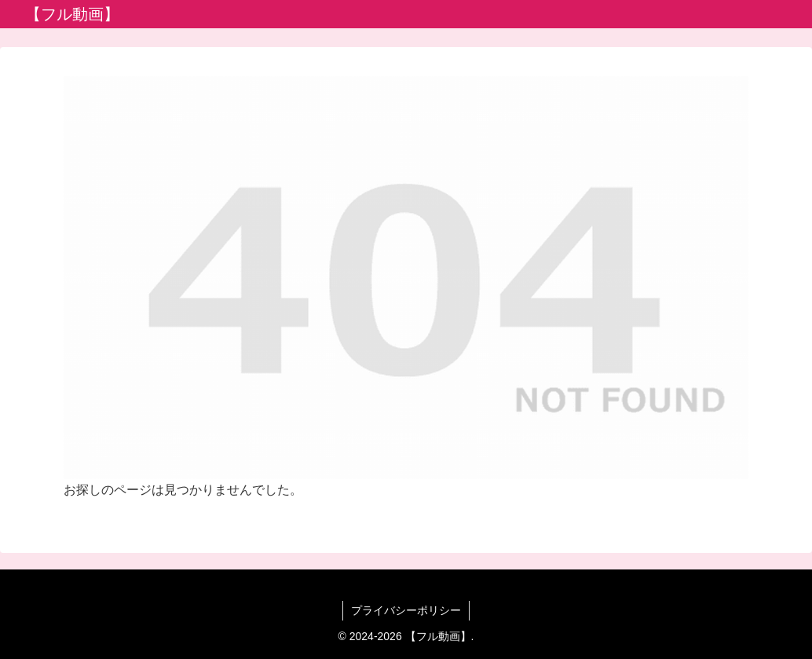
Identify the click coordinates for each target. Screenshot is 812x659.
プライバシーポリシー (406, 610)
